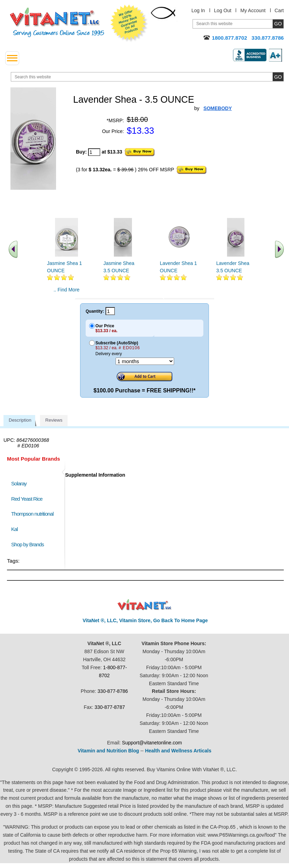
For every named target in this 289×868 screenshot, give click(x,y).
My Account (253, 10)
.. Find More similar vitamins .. (66, 292)
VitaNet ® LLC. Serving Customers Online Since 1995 (57, 22)
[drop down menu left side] (12, 58)
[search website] (147, 77)
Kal (14, 529)
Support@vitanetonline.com (152, 743)
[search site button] (278, 77)
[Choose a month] (145, 361)
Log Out (223, 10)
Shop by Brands (29, 544)
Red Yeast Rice (27, 499)
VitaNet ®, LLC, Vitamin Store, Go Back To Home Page (145, 620)
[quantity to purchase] (94, 152)
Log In (198, 10)
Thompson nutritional (32, 514)
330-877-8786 (113, 691)
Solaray (19, 483)
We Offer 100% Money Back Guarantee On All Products (129, 23)
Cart (279, 10)
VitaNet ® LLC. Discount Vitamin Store (145, 605)
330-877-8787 (110, 707)
